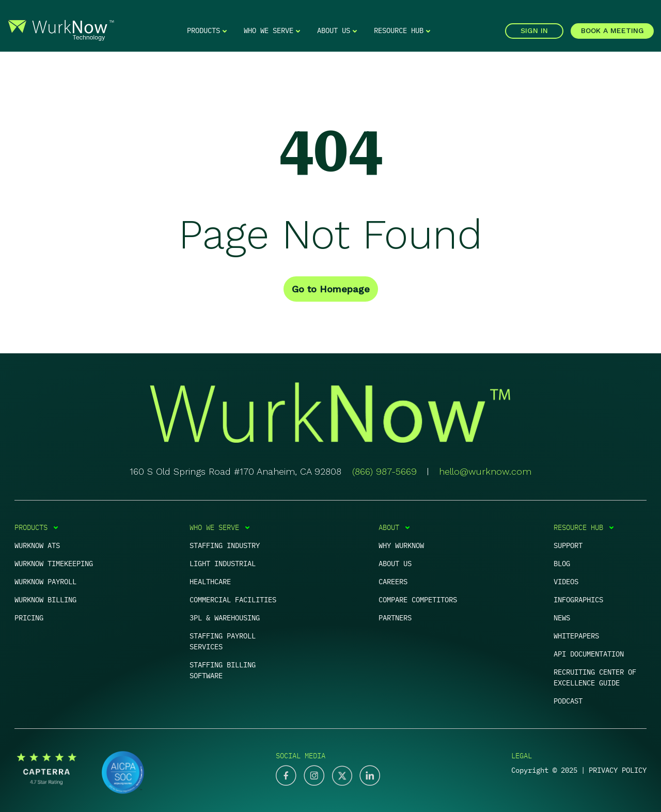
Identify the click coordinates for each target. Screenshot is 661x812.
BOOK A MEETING (612, 30)
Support (568, 545)
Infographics (578, 600)
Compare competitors (418, 600)
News (562, 618)
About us (395, 564)
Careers (393, 582)
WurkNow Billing (45, 600)
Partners (395, 618)
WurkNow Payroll (45, 582)
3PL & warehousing (225, 618)
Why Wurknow (401, 545)
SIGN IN (534, 30)
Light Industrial (223, 564)
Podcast (568, 701)
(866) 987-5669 (384, 471)
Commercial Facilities (233, 600)
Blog (562, 564)
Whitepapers (576, 636)
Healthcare (210, 582)
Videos (566, 582)
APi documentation (589, 654)
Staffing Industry (225, 545)
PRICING (29, 618)
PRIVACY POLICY (618, 770)
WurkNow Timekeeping (54, 564)
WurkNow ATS (37, 545)
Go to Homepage (331, 289)
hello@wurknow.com (485, 471)
